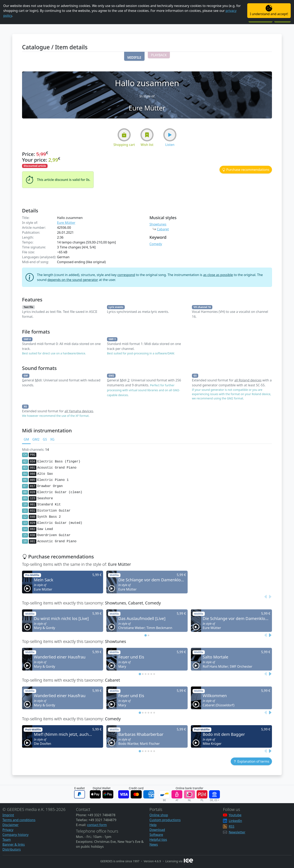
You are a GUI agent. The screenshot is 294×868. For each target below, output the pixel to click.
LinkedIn (235, 821)
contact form (97, 825)
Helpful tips (158, 840)
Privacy (8, 830)
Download (157, 830)
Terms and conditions (19, 820)
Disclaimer (11, 825)
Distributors (12, 849)
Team (7, 840)
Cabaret (163, 229)
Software (156, 835)
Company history (16, 835)
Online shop (159, 815)
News (154, 844)
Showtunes (158, 224)
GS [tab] (45, 439)
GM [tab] (26, 439)
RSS (232, 826)
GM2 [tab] (36, 439)
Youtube (235, 815)
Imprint (8, 815)
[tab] (145, 635)
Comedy (156, 244)
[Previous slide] (266, 597)
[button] (134, 56)
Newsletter (237, 832)
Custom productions (165, 820)
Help (153, 825)
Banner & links (14, 844)
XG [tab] (52, 439)
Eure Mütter (66, 223)
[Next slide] (270, 597)
